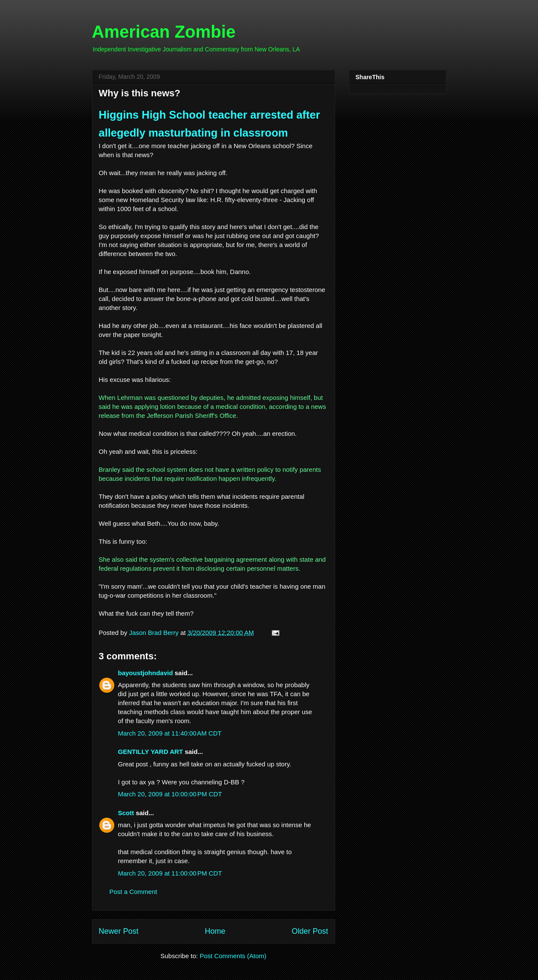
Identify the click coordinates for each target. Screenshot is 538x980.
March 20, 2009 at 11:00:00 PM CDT (170, 873)
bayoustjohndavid (146, 673)
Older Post (310, 931)
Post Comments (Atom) (233, 956)
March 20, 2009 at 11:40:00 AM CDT (170, 733)
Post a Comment (134, 892)
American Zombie (164, 32)
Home (215, 931)
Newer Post (119, 931)
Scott (126, 813)
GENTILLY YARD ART (151, 752)
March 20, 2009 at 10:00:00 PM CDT (170, 794)
